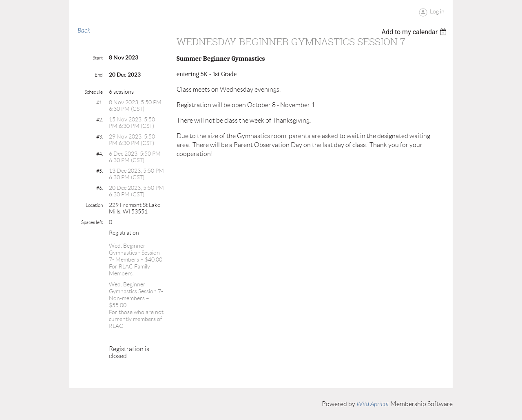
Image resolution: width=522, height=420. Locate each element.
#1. (100, 102)
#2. (100, 120)
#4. (100, 154)
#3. (100, 137)
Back (84, 31)
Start (98, 58)
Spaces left (92, 222)
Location (94, 205)
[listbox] (415, 32)
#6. (100, 188)
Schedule (94, 92)
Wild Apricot (373, 404)
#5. (100, 171)
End (99, 75)
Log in (437, 11)
